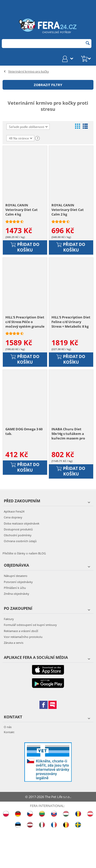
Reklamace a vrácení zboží (21, 668)
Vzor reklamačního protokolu (23, 674)
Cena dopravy (13, 555)
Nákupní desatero (16, 614)
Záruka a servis (14, 680)
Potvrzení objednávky (18, 619)
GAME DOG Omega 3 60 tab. (24, 469)
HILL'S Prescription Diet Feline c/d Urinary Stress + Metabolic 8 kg (71, 347)
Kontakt (9, 770)
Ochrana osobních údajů (20, 579)
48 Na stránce (21, 139)
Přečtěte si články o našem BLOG (24, 591)
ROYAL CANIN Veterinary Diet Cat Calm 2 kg (68, 222)
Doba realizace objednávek (22, 561)
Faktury (9, 656)
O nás (8, 765)
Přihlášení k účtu (15, 625)
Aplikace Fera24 (14, 549)
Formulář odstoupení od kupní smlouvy (30, 663)
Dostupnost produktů (18, 567)
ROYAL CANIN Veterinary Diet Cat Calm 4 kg (22, 222)
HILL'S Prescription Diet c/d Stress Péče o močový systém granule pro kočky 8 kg (25, 347)
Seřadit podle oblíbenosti (28, 127)
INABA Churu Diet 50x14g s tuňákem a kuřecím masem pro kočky (68, 472)
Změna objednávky (17, 631)
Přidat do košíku (25, 260)
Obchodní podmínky (18, 573)
